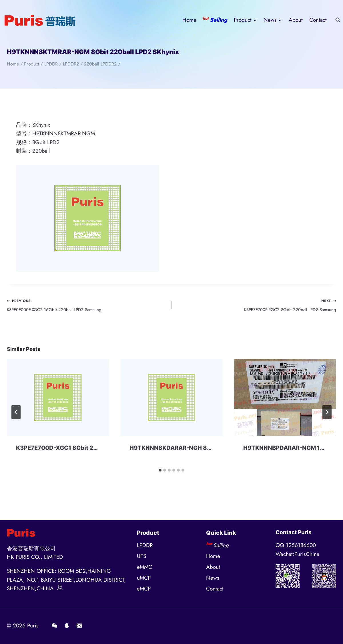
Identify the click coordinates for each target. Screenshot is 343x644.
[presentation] (58, 402)
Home (189, 20)
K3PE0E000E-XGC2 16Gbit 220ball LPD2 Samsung (86, 307)
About (296, 20)
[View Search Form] (338, 20)
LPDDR (145, 545)
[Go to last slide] (16, 416)
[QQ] (67, 626)
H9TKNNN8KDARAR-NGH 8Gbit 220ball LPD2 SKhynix (206, 452)
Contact (318, 20)
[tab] (160, 474)
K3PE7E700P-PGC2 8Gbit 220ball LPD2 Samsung (257, 307)
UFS (141, 556)
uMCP (144, 578)
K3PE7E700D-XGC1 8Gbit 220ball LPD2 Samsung (86, 452)
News (213, 578)
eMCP (144, 589)
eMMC (144, 567)
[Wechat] (54, 626)
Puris (33, 626)
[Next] (327, 416)
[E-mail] (79, 626)
